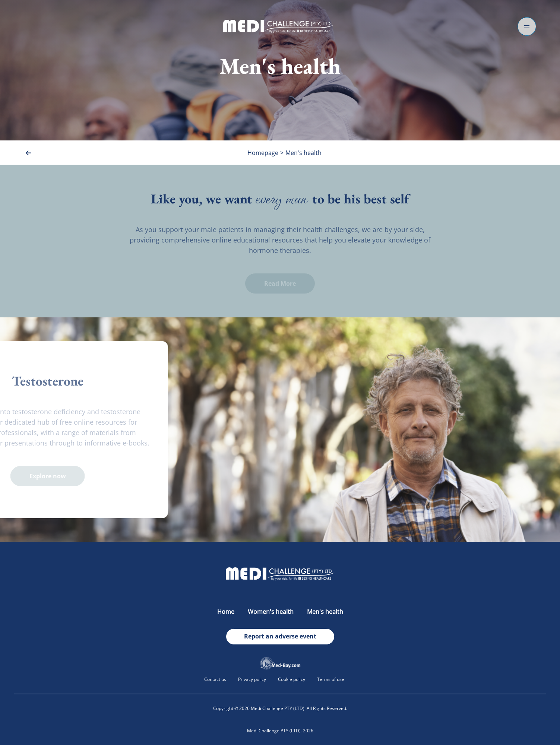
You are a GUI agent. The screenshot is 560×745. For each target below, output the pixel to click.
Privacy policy (252, 679)
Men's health (325, 612)
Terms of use (331, 679)
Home (227, 612)
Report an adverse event (280, 636)
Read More (280, 283)
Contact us (215, 679)
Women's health (271, 612)
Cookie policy (292, 679)
